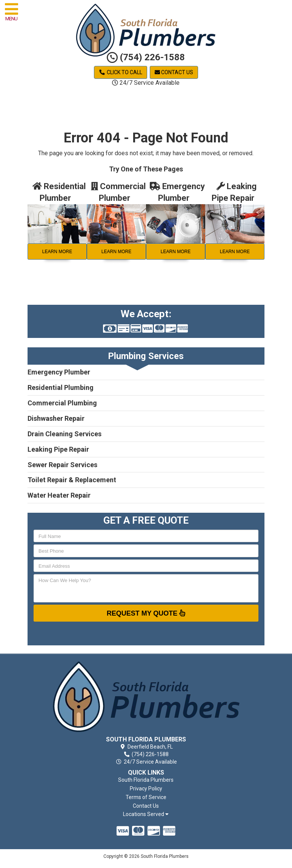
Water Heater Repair (59, 495)
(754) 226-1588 (146, 57)
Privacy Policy (146, 789)
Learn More (57, 252)
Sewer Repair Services (62, 465)
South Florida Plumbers (146, 780)
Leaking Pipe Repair (58, 449)
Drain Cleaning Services (65, 434)
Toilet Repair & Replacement (72, 480)
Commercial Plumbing (62, 403)
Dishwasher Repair (56, 418)
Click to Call (121, 72)
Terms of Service (146, 797)
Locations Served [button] (146, 814)
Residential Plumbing (61, 387)
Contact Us (174, 72)
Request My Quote (146, 613)
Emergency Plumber (59, 372)
